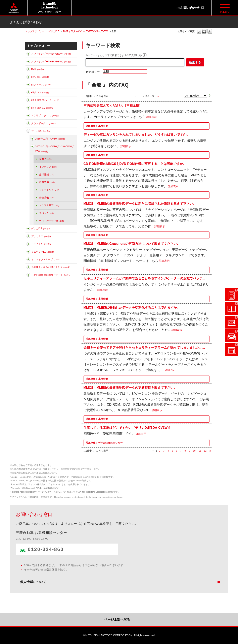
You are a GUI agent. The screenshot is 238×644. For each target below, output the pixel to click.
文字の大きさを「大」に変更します (210, 32)
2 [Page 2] (160, 451)
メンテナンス (49, 190)
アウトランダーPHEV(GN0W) (51, 54)
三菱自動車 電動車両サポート (50, 275)
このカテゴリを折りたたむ (28, 132)
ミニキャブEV (42, 252)
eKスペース (41, 85)
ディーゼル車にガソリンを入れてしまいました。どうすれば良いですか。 (137, 135)
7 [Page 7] (181, 451)
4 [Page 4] (168, 451)
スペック (47, 213)
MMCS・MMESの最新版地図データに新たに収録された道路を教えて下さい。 (140, 204)
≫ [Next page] (211, 451)
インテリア (48, 167)
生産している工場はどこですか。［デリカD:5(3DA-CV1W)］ (128, 427)
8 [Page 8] (185, 451)
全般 (45, 159)
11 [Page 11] (200, 451)
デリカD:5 (54, 31)
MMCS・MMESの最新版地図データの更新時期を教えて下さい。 (130, 387)
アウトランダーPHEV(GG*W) (51, 62)
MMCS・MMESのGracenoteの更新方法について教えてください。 (132, 244)
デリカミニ (41, 236)
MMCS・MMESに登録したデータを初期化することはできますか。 (132, 307)
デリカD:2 (40, 228)
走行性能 (47, 175)
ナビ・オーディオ (52, 221)
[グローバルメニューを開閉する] (225, 8)
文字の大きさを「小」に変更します (199, 32)
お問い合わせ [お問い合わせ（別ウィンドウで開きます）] (190, 8)
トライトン (41, 244)
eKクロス (40, 92)
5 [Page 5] (172, 451)
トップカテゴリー (35, 31)
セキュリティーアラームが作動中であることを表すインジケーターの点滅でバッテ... (144, 278)
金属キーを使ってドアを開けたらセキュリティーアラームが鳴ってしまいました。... (144, 347)
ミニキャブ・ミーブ (46, 259)
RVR (37, 69)
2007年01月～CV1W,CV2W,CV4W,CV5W (85, 31)
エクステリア (49, 205)
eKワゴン (40, 77)
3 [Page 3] (164, 451)
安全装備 (47, 198)
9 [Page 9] (189, 451)
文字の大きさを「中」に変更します (204, 32)
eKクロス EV (42, 108)
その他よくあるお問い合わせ (51, 267)
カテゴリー (93, 72)
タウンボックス (43, 123)
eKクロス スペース (45, 100)
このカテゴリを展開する (28, 55)
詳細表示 (151, 117)
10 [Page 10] (194, 451)
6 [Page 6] (177, 451)
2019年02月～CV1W (50, 139)
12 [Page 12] (205, 451)
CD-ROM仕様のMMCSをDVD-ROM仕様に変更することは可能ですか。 (135, 164)
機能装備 (47, 182)
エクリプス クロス (45, 116)
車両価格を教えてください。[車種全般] (112, 105)
